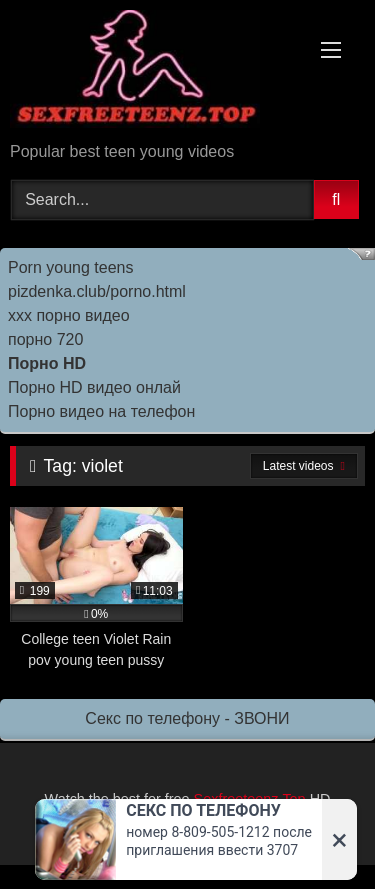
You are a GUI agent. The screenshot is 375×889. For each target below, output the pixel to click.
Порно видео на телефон (101, 411)
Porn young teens (70, 267)
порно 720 (45, 339)
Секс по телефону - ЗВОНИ (187, 718)
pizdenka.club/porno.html (97, 291)
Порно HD (47, 363)
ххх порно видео (69, 315)
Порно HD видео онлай (94, 387)
